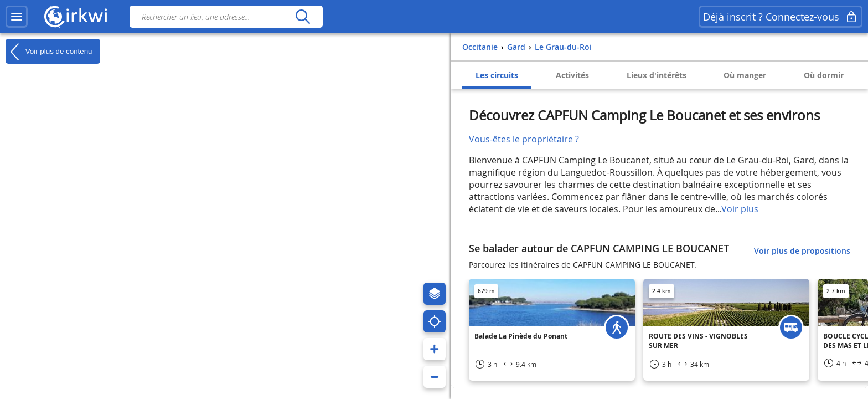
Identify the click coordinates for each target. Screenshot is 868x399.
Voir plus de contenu (49, 52)
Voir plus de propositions (802, 251)
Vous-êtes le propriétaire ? (524, 139)
